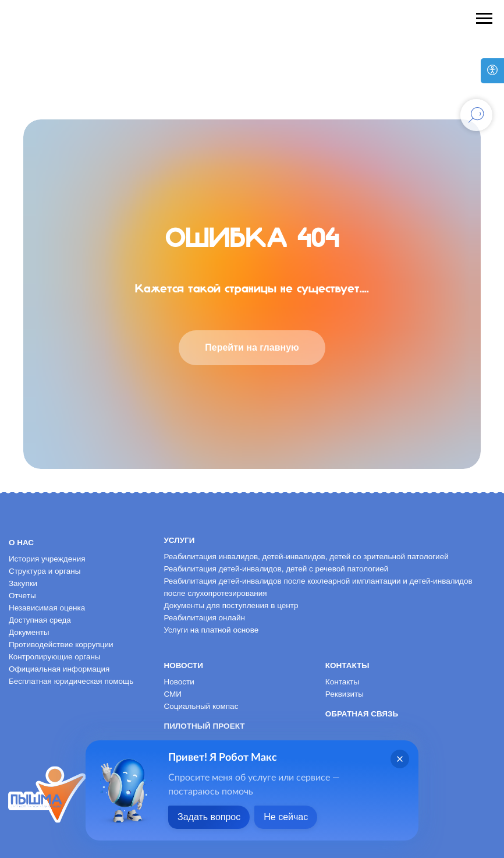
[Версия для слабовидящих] (492, 71)
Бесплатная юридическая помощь (71, 681)
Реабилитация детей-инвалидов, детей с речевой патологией (276, 569)
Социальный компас (201, 706)
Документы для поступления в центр (231, 605)
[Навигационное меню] (484, 19)
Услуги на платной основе (211, 630)
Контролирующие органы (55, 657)
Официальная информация (59, 669)
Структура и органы (45, 571)
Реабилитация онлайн (204, 618)
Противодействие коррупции (61, 645)
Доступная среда (40, 620)
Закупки (23, 583)
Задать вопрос (209, 817)
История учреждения (47, 559)
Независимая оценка (47, 608)
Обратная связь (362, 714)
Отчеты (22, 596)
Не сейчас (286, 817)
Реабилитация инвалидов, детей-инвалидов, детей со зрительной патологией (306, 557)
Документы (29, 632)
